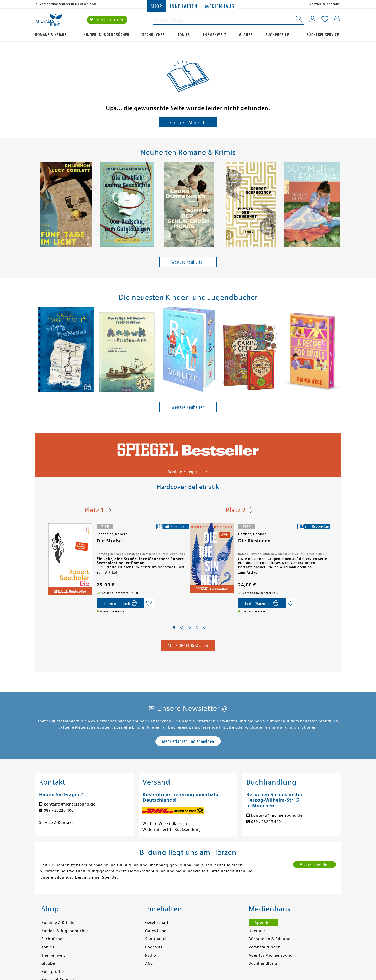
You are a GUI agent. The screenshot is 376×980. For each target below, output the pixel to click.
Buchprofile (277, 35)
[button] (174, 627)
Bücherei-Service (323, 35)
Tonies (184, 35)
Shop (156, 6)
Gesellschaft (157, 923)
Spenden (263, 923)
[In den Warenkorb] (120, 603)
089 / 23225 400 (59, 810)
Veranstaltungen (265, 947)
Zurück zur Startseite (188, 122)
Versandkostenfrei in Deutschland (68, 4)
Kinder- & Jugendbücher (107, 35)
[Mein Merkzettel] (325, 20)
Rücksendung (188, 830)
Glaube (246, 35)
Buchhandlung (263, 963)
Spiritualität (157, 939)
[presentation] (38, 206)
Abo (149, 963)
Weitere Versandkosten (165, 824)
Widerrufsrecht (157, 830)
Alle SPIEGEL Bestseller (188, 646)
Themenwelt (215, 35)
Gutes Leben (157, 931)
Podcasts (154, 947)
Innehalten (184, 6)
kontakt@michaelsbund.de (70, 804)
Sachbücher (154, 35)
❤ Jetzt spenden (107, 20)
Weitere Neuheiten (188, 262)
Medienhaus (220, 6)
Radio (151, 955)
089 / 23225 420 (266, 822)
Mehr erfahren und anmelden (188, 741)
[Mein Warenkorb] (337, 19)
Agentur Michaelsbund (271, 955)
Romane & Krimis (51, 35)
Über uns (257, 931)
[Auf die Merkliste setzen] (149, 603)
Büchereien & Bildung (270, 939)
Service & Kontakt (325, 4)
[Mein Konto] (312, 19)
